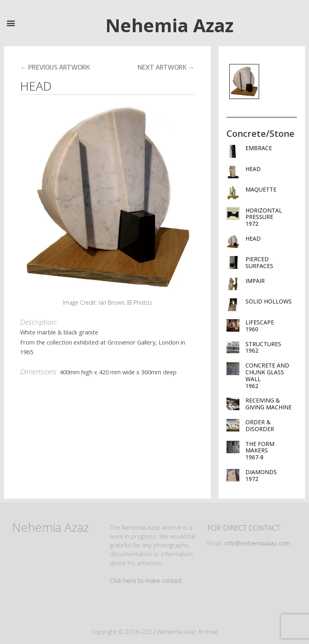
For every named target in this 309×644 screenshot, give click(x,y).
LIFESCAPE (271, 326)
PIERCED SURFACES (259, 262)
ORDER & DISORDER (260, 425)
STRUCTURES (271, 347)
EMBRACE (259, 148)
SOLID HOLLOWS (269, 301)
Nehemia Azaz (169, 25)
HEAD (253, 169)
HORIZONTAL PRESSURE (271, 217)
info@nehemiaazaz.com (257, 543)
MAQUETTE (261, 189)
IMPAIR (255, 281)
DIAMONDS (271, 475)
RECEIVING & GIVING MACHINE (269, 404)
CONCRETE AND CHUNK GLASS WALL (271, 375)
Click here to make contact (146, 580)
